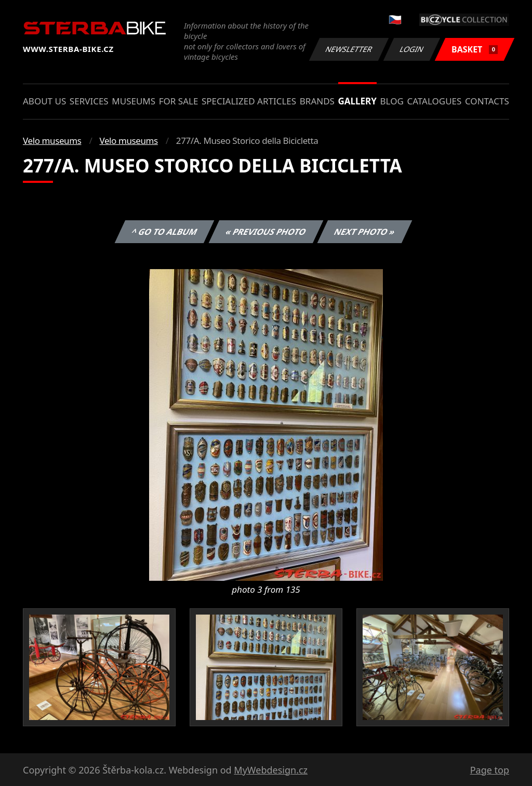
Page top (490, 770)
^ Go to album (164, 232)
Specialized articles (249, 101)
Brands (317, 101)
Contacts (487, 101)
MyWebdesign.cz (271, 770)
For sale (179, 101)
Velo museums (52, 141)
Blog (392, 101)
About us (44, 101)
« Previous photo (266, 232)
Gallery (357, 101)
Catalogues (434, 101)
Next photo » (365, 232)
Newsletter (349, 49)
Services (89, 101)
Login (412, 49)
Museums (134, 101)
